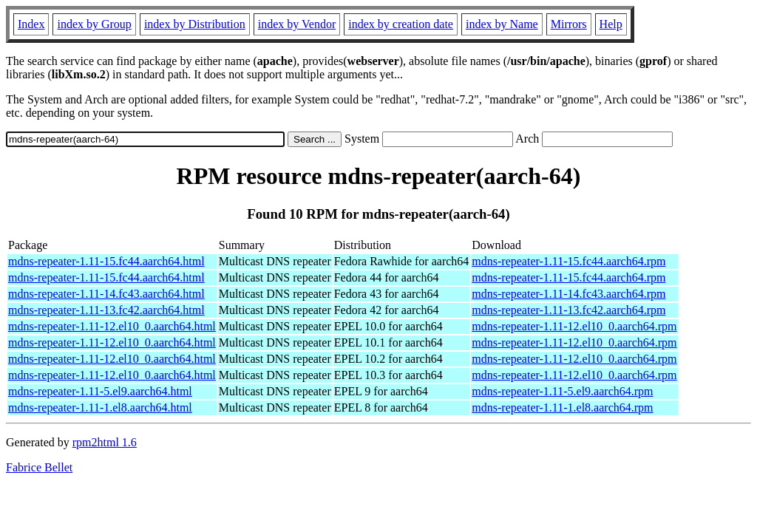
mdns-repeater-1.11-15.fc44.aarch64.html (106, 261)
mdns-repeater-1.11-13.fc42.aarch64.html (106, 310)
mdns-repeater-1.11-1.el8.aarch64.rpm (562, 407)
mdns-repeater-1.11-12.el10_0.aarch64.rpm (574, 326)
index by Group (94, 24)
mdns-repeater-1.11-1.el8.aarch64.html (100, 407)
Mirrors (569, 24)
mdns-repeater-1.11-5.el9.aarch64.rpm (562, 391)
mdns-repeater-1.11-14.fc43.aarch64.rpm (568, 294)
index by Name (502, 24)
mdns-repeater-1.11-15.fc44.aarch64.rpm (568, 261)
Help (611, 24)
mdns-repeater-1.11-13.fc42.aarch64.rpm (568, 310)
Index (31, 24)
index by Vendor (297, 24)
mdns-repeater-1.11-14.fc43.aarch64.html (106, 294)
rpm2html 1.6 (105, 442)
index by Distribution (195, 24)
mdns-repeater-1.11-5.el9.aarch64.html (100, 391)
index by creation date (401, 24)
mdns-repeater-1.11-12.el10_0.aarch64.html (112, 326)
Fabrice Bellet (39, 467)
